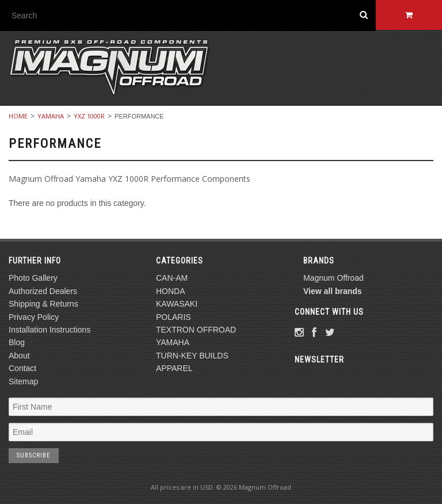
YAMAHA (51, 116)
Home (18, 116)
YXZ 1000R (89, 116)
